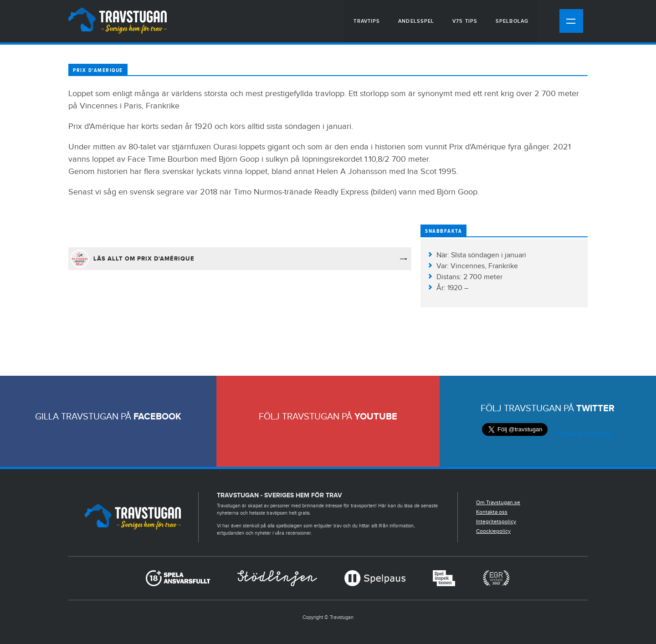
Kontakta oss (492, 512)
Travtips (367, 21)
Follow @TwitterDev (585, 434)
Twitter (595, 409)
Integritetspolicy (496, 521)
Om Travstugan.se (498, 502)
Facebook (157, 417)
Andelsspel (416, 21)
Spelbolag (512, 21)
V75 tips (465, 21)
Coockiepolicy (493, 531)
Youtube (376, 417)
